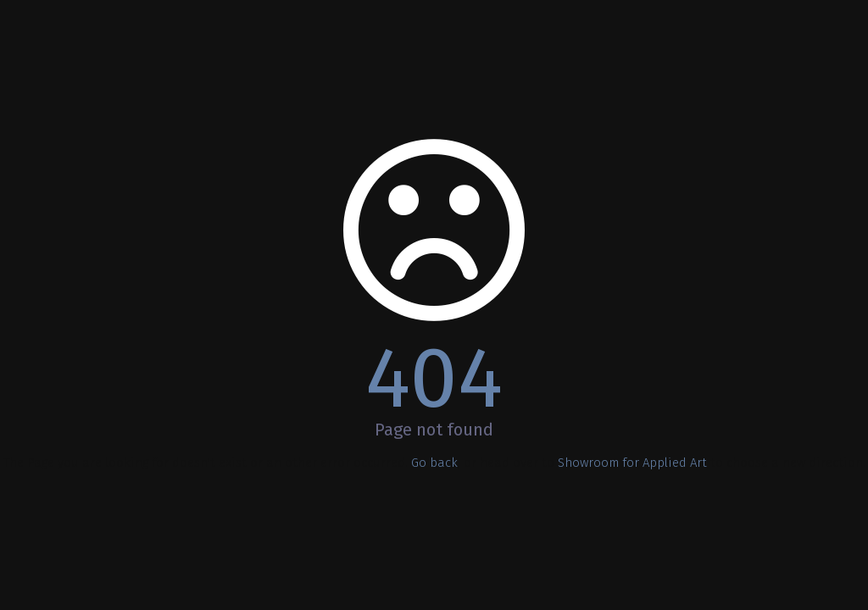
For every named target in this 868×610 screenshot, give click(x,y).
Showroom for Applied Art (632, 463)
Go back (434, 463)
